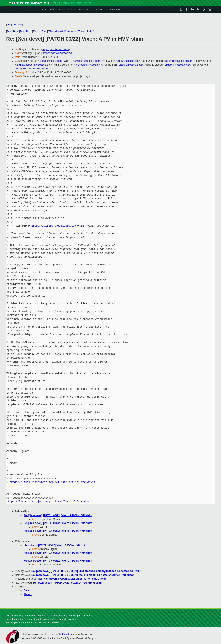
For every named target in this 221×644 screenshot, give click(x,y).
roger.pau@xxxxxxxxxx (56, 49)
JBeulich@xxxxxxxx (130, 65)
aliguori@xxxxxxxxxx (177, 65)
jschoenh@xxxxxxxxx (88, 65)
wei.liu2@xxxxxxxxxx (87, 61)
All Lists (18, 25)
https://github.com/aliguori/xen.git (58, 226)
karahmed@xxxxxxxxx (178, 61)
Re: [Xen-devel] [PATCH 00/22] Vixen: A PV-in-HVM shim (58, 515)
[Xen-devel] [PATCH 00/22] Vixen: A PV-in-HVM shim (55, 545)
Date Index (71, 32)
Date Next (26, 32)
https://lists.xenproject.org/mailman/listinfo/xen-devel (52, 482)
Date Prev (13, 32)
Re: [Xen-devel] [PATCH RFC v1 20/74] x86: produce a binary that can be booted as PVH (85, 571)
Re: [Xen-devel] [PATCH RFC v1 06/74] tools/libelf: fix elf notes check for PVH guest (82, 575)
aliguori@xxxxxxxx (50, 61)
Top (9, 25)
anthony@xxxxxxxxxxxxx (57, 53)
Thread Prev (40, 32)
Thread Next (56, 32)
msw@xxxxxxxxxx (128, 61)
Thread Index (86, 32)
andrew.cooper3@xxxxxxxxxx (33, 65)
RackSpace (68, 635)
